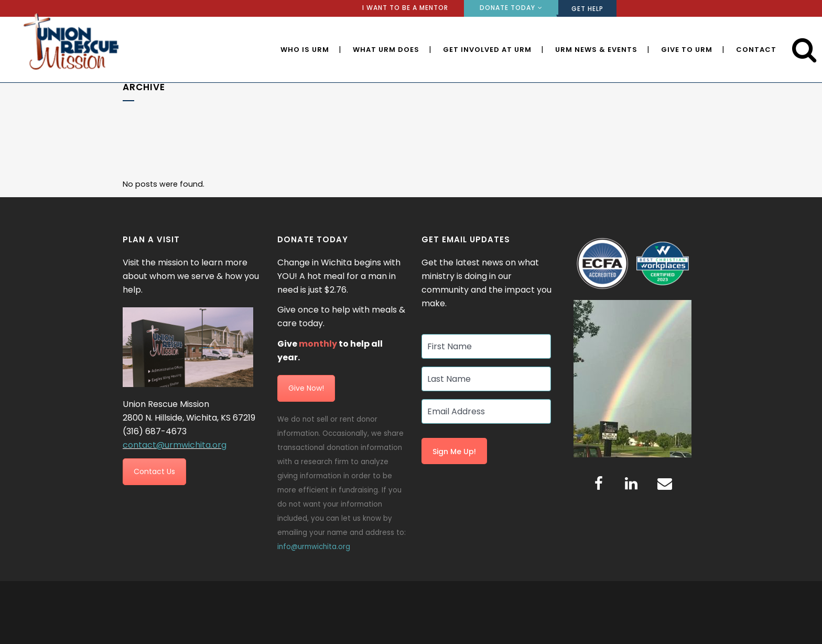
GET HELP (587, 9)
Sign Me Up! (454, 452)
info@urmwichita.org (314, 547)
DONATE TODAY (507, 8)
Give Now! (306, 388)
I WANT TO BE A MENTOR (405, 8)
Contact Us (154, 472)
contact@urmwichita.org (175, 445)
